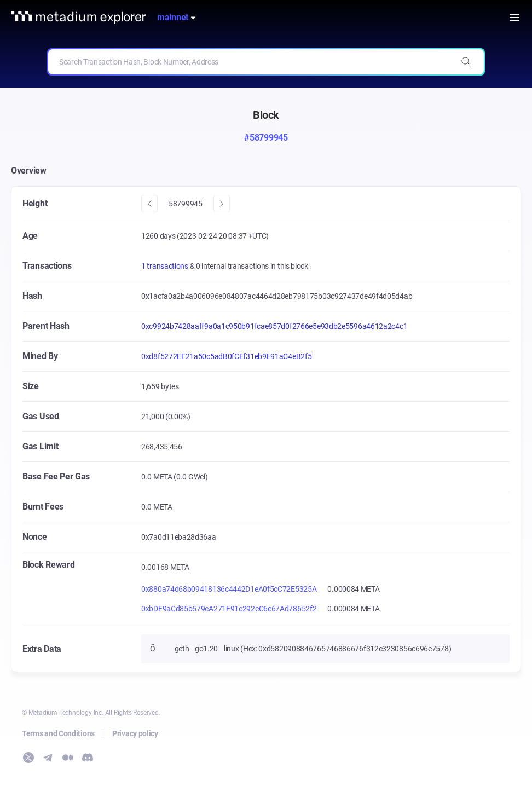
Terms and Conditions (58, 733)
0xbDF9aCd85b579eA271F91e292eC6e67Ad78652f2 (229, 609)
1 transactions (166, 266)
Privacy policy (135, 733)
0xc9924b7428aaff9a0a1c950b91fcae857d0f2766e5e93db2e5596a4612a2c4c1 (274, 326)
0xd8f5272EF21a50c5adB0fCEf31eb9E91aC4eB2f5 (226, 356)
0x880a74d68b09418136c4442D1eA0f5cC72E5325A (229, 589)
